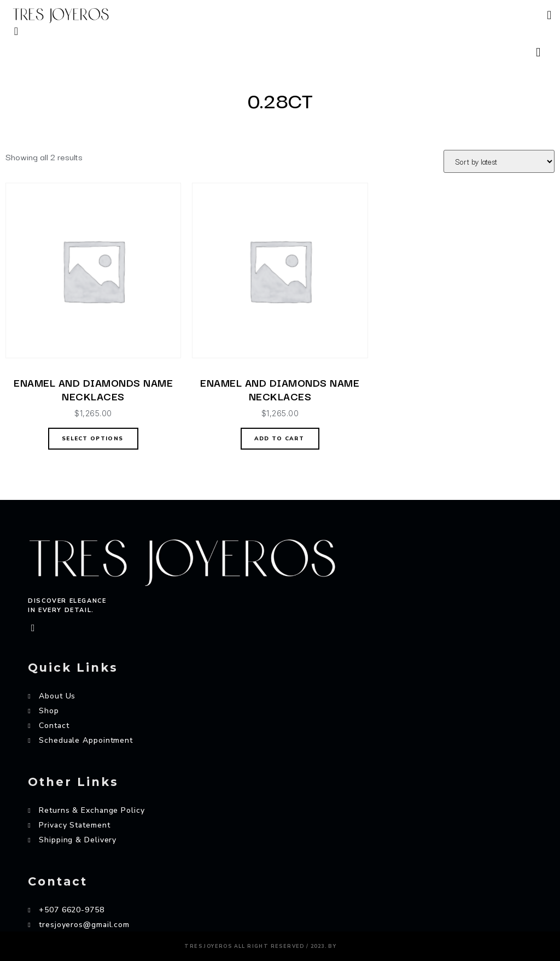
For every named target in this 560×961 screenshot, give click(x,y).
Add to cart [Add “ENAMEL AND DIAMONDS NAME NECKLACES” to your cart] (279, 439)
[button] (549, 16)
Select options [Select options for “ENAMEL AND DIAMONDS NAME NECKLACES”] (92, 439)
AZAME (357, 943)
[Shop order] (499, 161)
